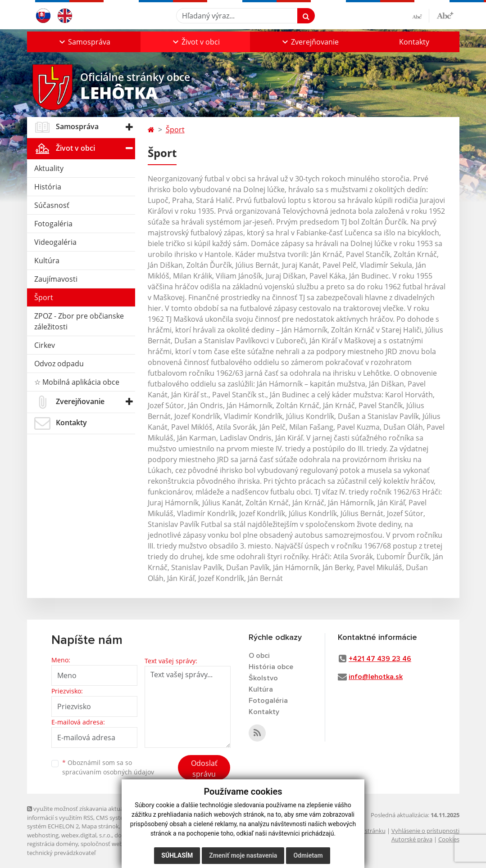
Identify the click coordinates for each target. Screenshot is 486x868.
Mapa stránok (100, 826)
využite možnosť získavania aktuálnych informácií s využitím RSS (82, 813)
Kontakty (414, 42)
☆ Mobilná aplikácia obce (77, 382)
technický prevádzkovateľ (61, 853)
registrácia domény (52, 844)
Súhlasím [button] (177, 855)
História (48, 187)
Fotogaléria (53, 224)
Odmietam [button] (308, 855)
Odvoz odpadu (59, 364)
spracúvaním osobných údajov (108, 772)
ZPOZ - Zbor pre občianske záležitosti (79, 321)
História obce (271, 667)
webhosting (43, 835)
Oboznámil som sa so (108, 767)
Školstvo (263, 678)
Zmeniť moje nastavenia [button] (243, 855)
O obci (259, 656)
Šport (44, 297)
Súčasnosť (52, 205)
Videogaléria (55, 242)
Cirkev (45, 345)
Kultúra (47, 261)
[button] (84, 42)
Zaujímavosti (56, 279)
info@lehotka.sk (376, 677)
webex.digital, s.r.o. (86, 835)
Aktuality (49, 168)
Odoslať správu (204, 769)
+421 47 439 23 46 (380, 659)
